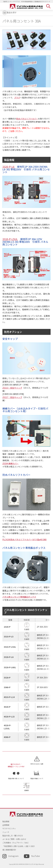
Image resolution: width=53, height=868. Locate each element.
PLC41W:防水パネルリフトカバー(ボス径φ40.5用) (25, 539)
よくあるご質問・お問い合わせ (14, 839)
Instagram (13, 856)
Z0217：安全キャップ (12, 397)
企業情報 (6, 825)
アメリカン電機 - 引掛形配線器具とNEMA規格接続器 (26, 6)
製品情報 (6, 821)
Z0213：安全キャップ (12, 388)
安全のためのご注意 (37, 764)
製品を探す (10, 12)
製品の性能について (37, 778)
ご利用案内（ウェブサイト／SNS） (16, 843)
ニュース (6, 832)
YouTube (35, 856)
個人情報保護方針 (9, 850)
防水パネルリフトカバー (27, 119)
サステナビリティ (9, 829)
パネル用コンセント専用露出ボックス (19, 597)
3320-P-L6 (8, 167)
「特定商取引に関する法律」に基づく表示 (19, 846)
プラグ (17, 98)
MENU (5, 6)
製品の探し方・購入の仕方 (13, 836)
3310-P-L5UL (10, 239)
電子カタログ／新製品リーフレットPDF (16, 765)
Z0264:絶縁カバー (10, 463)
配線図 (27, 790)
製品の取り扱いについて (16, 778)
